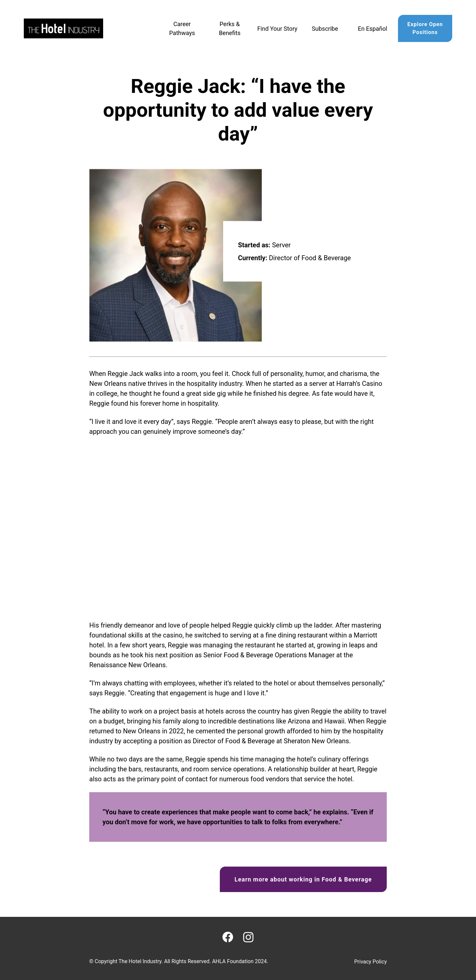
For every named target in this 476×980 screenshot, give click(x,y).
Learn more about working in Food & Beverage (303, 879)
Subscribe (325, 29)
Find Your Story (277, 29)
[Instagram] (248, 937)
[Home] (63, 28)
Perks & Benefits (230, 28)
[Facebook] (228, 937)
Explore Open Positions (425, 28)
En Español (373, 29)
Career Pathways (182, 28)
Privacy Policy (371, 962)
